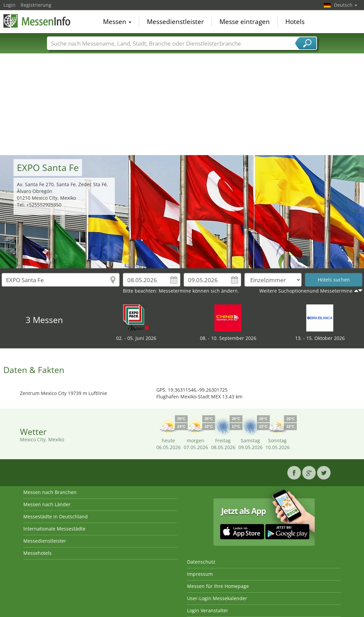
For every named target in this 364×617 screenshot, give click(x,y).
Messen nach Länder (47, 504)
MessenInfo (37, 21)
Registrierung (36, 5)
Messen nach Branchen (50, 492)
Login (9, 5)
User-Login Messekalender (217, 598)
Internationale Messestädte (54, 529)
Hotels (295, 22)
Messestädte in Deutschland (56, 516)
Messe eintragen (245, 22)
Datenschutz (201, 562)
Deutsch (346, 5)
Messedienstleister (175, 22)
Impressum (200, 574)
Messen (117, 22)
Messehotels (37, 553)
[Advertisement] (182, 104)
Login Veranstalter (208, 610)
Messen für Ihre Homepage (218, 586)
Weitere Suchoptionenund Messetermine (306, 291)
